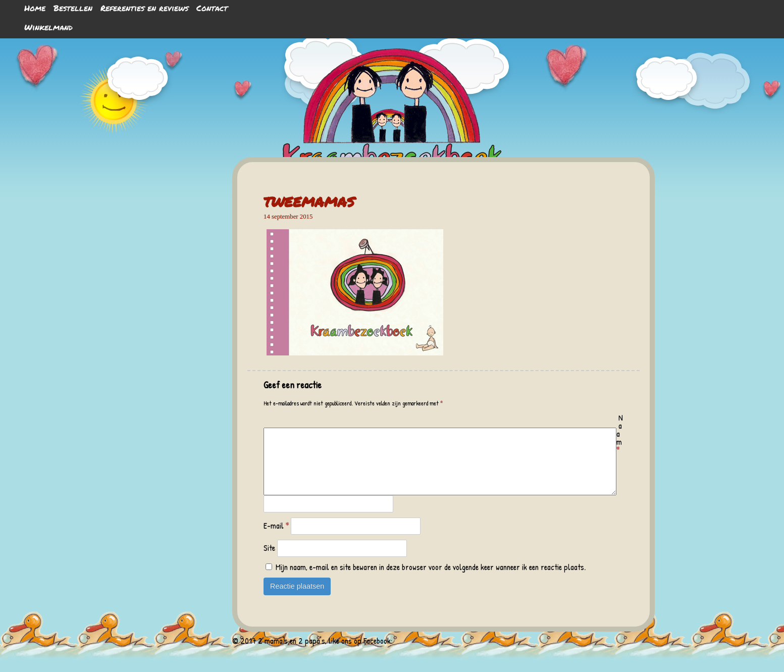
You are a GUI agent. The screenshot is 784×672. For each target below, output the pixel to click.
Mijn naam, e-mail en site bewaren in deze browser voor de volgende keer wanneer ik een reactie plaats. (431, 579)
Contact (212, 8)
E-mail (276, 538)
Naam (620, 434)
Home (35, 8)
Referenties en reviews (144, 8)
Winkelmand (48, 27)
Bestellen (73, 8)
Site (269, 560)
